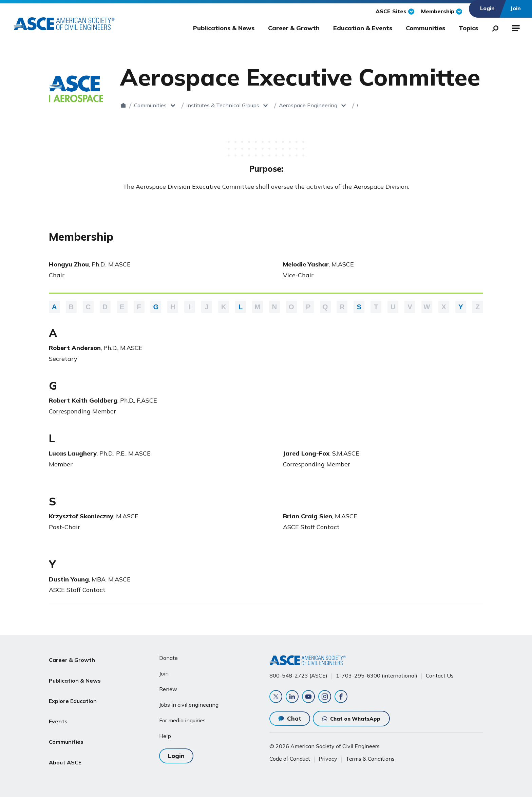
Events (58, 704)
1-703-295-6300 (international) (377, 673)
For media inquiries (182, 718)
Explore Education (73, 688)
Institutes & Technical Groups (223, 105)
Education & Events (363, 28)
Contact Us (440, 673)
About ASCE (65, 737)
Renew (168, 686)
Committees (372, 105)
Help (165, 733)
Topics (468, 28)
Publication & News (75, 671)
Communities (425, 28)
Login (176, 752)
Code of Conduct (290, 759)
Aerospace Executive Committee (448, 105)
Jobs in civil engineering (189, 702)
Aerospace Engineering (308, 105)
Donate (168, 655)
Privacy (328, 759)
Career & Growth (294, 28)
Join (164, 671)
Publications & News (224, 28)
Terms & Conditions (370, 759)
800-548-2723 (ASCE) (298, 673)
